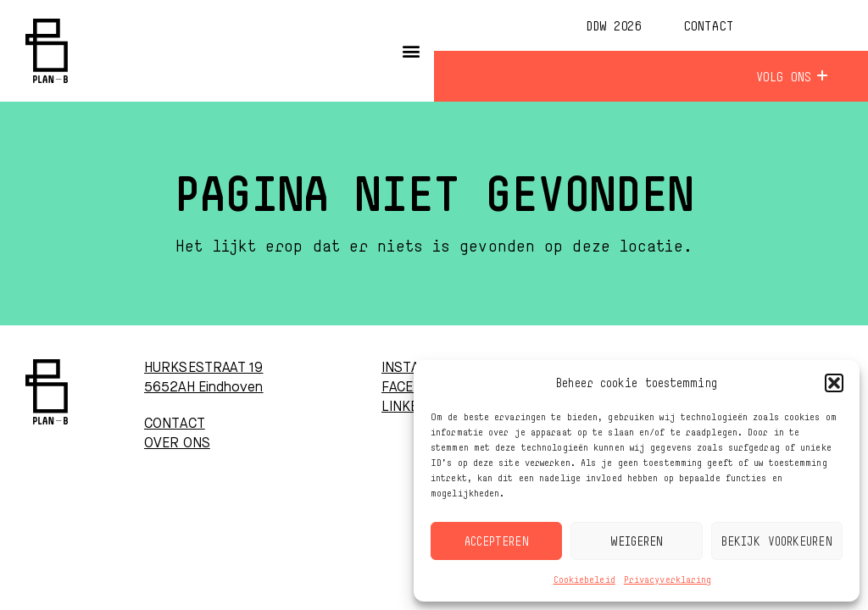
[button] (834, 383)
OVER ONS (177, 444)
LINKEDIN (411, 408)
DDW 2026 (613, 25)
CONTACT (175, 424)
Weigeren (637, 541)
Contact (708, 25)
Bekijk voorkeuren (777, 541)
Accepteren (497, 541)
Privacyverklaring (668, 579)
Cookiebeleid (584, 579)
